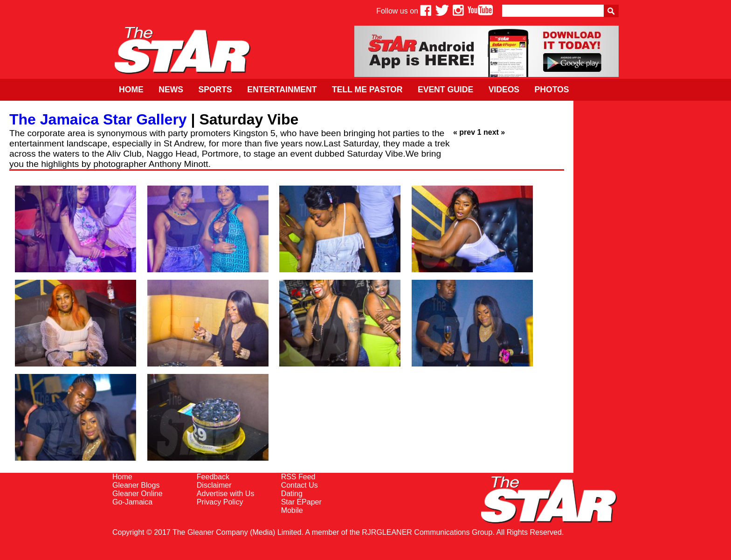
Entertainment (282, 90)
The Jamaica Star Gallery (98, 119)
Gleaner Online (138, 494)
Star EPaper (301, 502)
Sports (215, 90)
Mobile (292, 510)
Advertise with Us (226, 494)
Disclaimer (214, 485)
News (171, 90)
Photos (552, 90)
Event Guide (445, 90)
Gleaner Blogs (136, 485)
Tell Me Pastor (367, 90)
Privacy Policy (220, 502)
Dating (292, 494)
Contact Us (300, 485)
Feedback (213, 477)
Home (131, 90)
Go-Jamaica (132, 502)
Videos (504, 90)
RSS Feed (298, 477)
